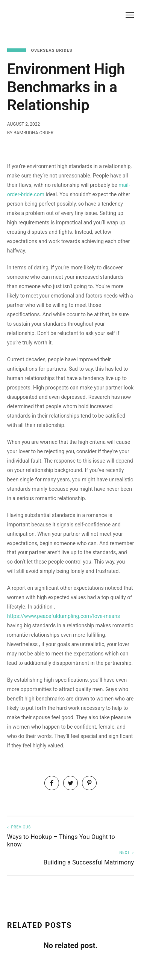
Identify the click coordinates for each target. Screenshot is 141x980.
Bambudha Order (33, 133)
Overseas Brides (52, 50)
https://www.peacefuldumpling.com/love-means (64, 616)
